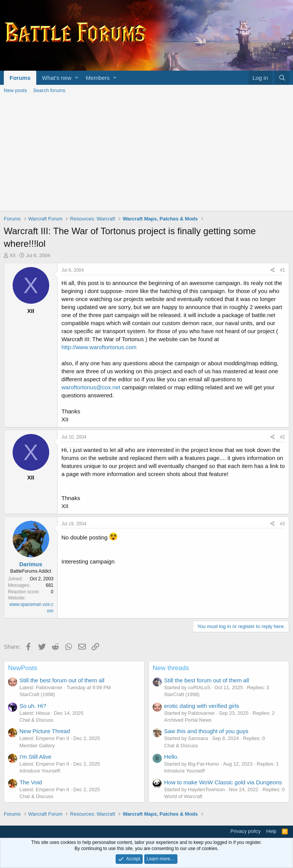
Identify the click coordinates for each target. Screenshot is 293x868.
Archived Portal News (188, 720)
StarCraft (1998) (37, 694)
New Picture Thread (45, 731)
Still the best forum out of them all (62, 680)
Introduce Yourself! (40, 771)
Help (271, 831)
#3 (283, 524)
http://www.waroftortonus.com (99, 347)
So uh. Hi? (33, 706)
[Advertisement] (146, 154)
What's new (57, 78)
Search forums (49, 90)
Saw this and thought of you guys (206, 731)
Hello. (171, 757)
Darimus (31, 564)
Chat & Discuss (36, 720)
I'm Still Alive (35, 757)
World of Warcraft (183, 796)
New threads (171, 668)
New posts (15, 90)
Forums (20, 78)
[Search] (282, 78)
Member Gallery (37, 746)
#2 (283, 437)
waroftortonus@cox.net (91, 387)
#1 (283, 270)
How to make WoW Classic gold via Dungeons (223, 782)
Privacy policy (246, 831)
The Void (31, 782)
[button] (76, 78)
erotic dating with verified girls (202, 706)
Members (98, 78)
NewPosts (23, 668)
